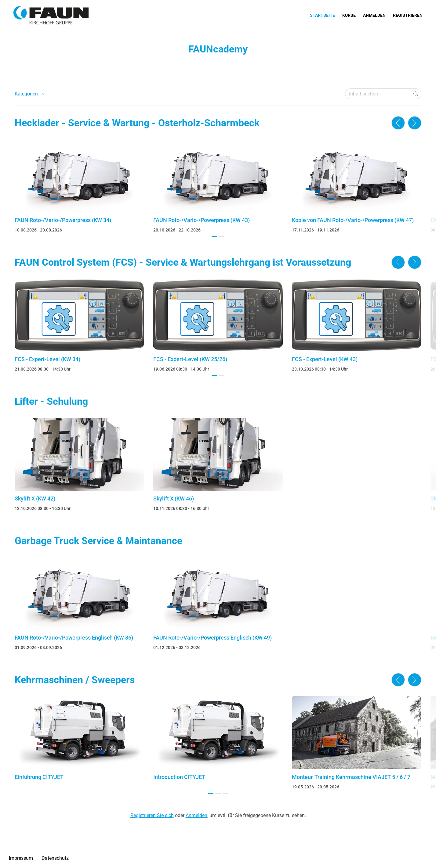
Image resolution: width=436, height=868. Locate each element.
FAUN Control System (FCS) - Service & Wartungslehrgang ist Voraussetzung (183, 262)
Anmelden (374, 15)
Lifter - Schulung (51, 401)
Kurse (349, 15)
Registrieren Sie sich (152, 815)
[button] (214, 237)
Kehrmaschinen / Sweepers (75, 680)
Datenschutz (55, 858)
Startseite (322, 15)
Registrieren (408, 15)
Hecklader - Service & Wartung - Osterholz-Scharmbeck (137, 123)
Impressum (21, 858)
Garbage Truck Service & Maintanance (98, 541)
